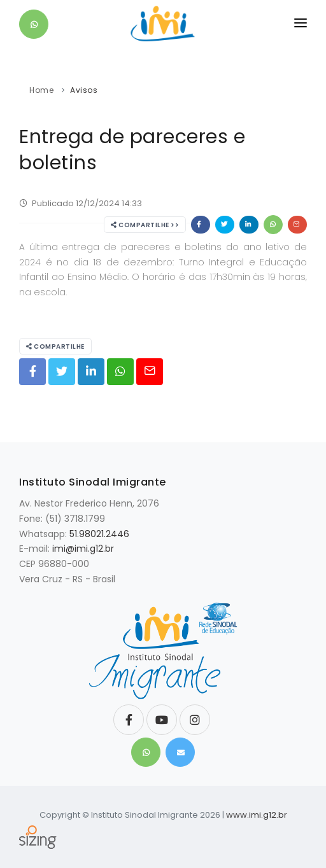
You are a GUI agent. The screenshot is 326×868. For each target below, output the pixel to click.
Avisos (84, 90)
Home (41, 90)
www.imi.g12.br (257, 815)
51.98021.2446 (99, 534)
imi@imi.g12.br (83, 549)
